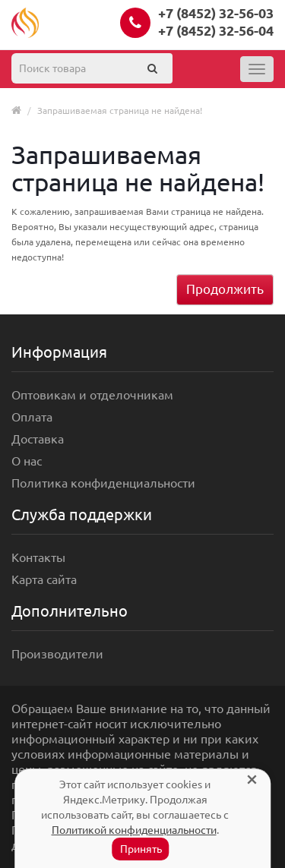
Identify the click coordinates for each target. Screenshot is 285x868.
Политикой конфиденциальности (134, 830)
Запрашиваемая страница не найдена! (120, 110)
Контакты (38, 557)
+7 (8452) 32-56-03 (216, 13)
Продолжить (225, 289)
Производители (57, 654)
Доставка (38, 439)
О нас (27, 461)
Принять (141, 849)
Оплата (32, 417)
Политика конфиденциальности (103, 483)
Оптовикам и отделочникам (92, 395)
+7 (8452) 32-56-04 (216, 30)
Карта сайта (44, 579)
